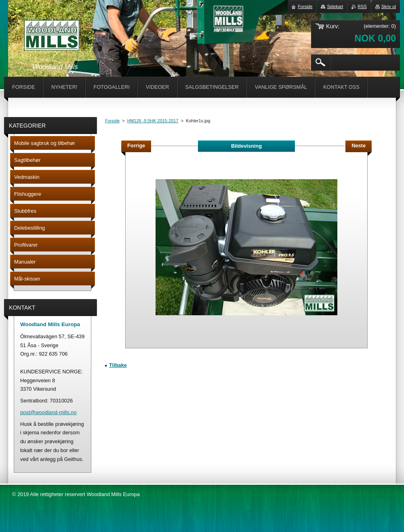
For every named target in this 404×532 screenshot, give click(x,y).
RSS (362, 6)
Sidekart (335, 6)
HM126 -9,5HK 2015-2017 (153, 121)
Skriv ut (389, 6)
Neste (359, 146)
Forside (112, 121)
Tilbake (118, 365)
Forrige (136, 146)
